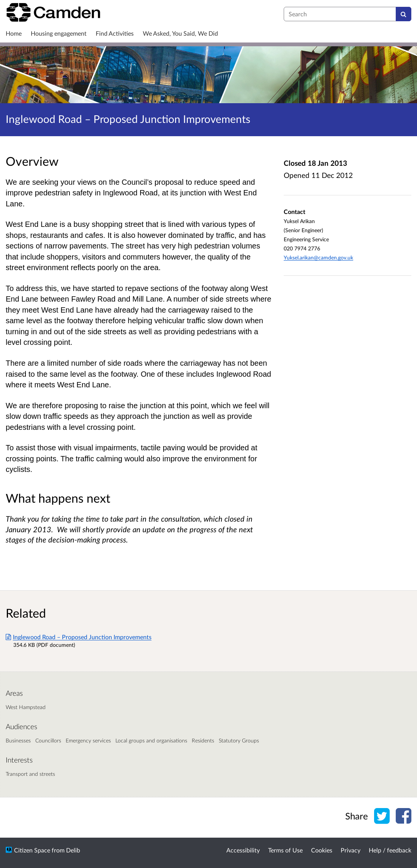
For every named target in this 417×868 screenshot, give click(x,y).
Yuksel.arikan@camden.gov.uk (318, 257)
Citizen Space (32, 850)
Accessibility (243, 850)
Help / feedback (390, 850)
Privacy (351, 850)
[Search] (404, 14)
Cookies (322, 850)
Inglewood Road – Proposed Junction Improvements (79, 637)
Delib (73, 850)
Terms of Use (285, 850)
